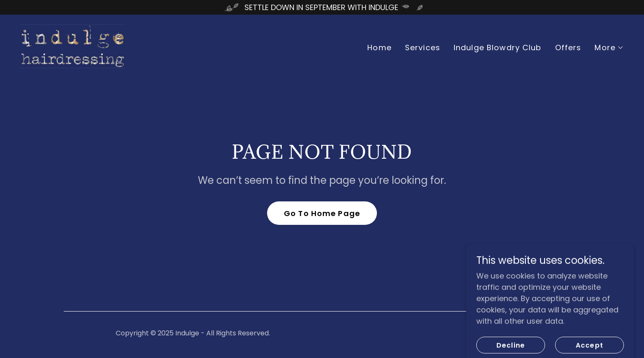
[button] (609, 48)
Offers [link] (568, 48)
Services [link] (423, 48)
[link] (73, 46)
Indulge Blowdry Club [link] (498, 48)
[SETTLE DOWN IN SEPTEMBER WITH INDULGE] (322, 7)
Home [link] (379, 48)
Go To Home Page (322, 213)
